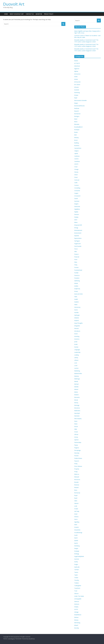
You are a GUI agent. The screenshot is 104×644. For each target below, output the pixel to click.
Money (76, 403)
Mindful (76, 387)
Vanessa (77, 601)
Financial (77, 257)
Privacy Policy (49, 14)
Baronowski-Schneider (80, 100)
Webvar (76, 617)
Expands (77, 236)
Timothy (77, 580)
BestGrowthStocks (79, 106)
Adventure (77, 66)
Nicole (76, 426)
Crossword (77, 196)
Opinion (76, 440)
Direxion (77, 214)
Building (76, 143)
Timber (76, 578)
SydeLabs (77, 567)
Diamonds (77, 206)
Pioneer (76, 456)
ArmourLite (77, 82)
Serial (76, 514)
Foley (76, 265)
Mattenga (77, 379)
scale (76, 506)
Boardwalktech (78, 127)
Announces (77, 74)
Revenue (77, 485)
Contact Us (30, 14)
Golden (76, 286)
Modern (76, 395)
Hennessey (77, 307)
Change (76, 169)
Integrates (77, 326)
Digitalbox (77, 209)
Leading (76, 355)
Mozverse (77, 408)
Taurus (76, 572)
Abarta (76, 61)
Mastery (77, 376)
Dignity (76, 212)
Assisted (77, 90)
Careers (76, 159)
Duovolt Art (14, 4)
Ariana (76, 79)
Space (76, 538)
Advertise (39, 14)
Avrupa (76, 95)
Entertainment (78, 230)
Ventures (77, 604)
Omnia (76, 437)
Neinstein (77, 416)
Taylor (76, 575)
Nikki (76, 429)
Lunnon (76, 368)
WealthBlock (78, 615)
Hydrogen (77, 315)
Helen (76, 305)
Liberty (76, 358)
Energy (76, 228)
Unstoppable (78, 599)
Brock (76, 140)
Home (6, 14)
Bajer (76, 98)
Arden (76, 77)
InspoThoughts (78, 323)
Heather (77, 302)
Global (76, 283)
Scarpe (76, 509)
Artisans (77, 87)
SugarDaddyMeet (79, 556)
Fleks (76, 262)
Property (77, 469)
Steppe (76, 548)
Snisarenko (77, 530)
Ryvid (76, 498)
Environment (78, 233)
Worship (77, 628)
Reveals (76, 482)
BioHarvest (77, 114)
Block (76, 122)
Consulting (77, 188)
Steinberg (77, 546)
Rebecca (77, 474)
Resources (77, 480)
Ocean (76, 432)
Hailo (76, 297)
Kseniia (76, 347)
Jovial (76, 342)
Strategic (77, 551)
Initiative (77, 318)
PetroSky (77, 453)
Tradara (76, 583)
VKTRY (76, 609)
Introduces (77, 331)
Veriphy (76, 607)
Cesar (76, 167)
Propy (76, 472)
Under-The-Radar (79, 596)
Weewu (76, 620)
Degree (76, 204)
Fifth (76, 252)
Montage (77, 405)
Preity (76, 464)
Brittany (76, 138)
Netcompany (78, 419)
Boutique (77, 130)
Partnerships (78, 442)
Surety (76, 562)
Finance (76, 254)
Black (76, 119)
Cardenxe (77, 156)
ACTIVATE (77, 63)
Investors (77, 339)
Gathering (77, 281)
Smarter (77, 527)
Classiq (76, 172)
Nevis (76, 421)
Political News (78, 458)
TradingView (78, 586)
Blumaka (77, 124)
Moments (77, 397)
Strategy (77, 554)
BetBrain (77, 108)
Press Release (78, 466)
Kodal (76, 344)
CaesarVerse (78, 148)
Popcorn (77, 461)
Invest (76, 334)
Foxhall (76, 273)
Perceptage (77, 450)
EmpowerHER (78, 225)
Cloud (76, 177)
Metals (76, 381)
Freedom (77, 278)
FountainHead (78, 270)
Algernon (77, 69)
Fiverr (76, 259)
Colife (76, 183)
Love (76, 363)
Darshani (77, 201)
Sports (76, 543)
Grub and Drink (78, 294)
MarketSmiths (78, 373)
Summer (77, 559)
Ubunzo (76, 594)
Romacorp (77, 493)
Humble (76, 313)
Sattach (76, 503)
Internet (76, 328)
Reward (76, 487)
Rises (76, 490)
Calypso (76, 151)
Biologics (77, 116)
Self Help (77, 511)
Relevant (77, 477)
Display (76, 217)
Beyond (76, 111)
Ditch (76, 220)
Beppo (76, 103)
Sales (76, 501)
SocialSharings (78, 533)
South (76, 535)
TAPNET (77, 570)
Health (76, 299)
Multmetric (77, 411)
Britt (75, 135)
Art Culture (77, 85)
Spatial (76, 540)
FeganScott (77, 244)
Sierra (76, 519)
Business (77, 146)
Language (77, 350)
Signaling (77, 522)
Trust (76, 591)
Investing (77, 336)
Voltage (76, 612)
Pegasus (77, 448)
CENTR (76, 164)
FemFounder (78, 246)
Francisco (77, 275)
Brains (76, 132)
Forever (76, 267)
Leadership (77, 352)
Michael (76, 384)
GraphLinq (77, 289)
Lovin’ (76, 366)
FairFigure (77, 241)
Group (76, 291)
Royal (76, 495)
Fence (76, 249)
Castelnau (77, 161)
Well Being (77, 623)
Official (76, 434)
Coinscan (77, 180)
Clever (76, 175)
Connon (76, 185)
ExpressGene (78, 238)
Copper (76, 193)
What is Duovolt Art (17, 14)
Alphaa (76, 71)
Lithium (76, 360)
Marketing (77, 371)
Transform (77, 588)
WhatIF (76, 625)
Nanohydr (77, 413)
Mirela (76, 392)
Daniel (76, 199)
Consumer (77, 191)
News (76, 424)
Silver (76, 525)
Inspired (76, 320)
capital (76, 153)
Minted (76, 389)
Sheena (76, 517)
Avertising (77, 92)
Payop (76, 445)
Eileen (76, 222)
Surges (76, 564)
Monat (76, 400)
